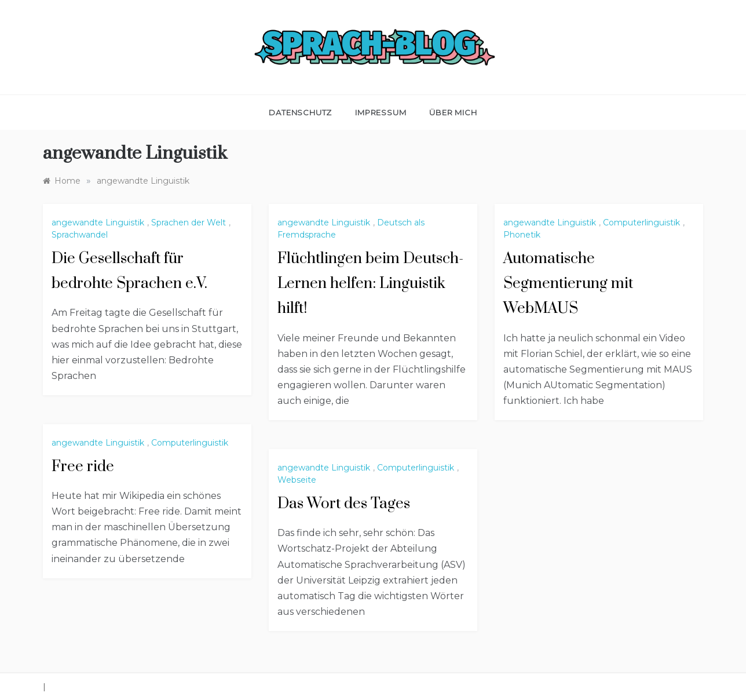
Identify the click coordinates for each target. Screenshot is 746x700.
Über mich (453, 112)
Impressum (381, 112)
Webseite (297, 480)
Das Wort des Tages (344, 504)
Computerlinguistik (641, 223)
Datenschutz (300, 112)
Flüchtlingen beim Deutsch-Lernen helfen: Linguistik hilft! (370, 284)
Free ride (83, 467)
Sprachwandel (80, 235)
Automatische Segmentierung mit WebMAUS (568, 284)
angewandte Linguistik (98, 223)
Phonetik (522, 235)
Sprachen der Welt (189, 223)
